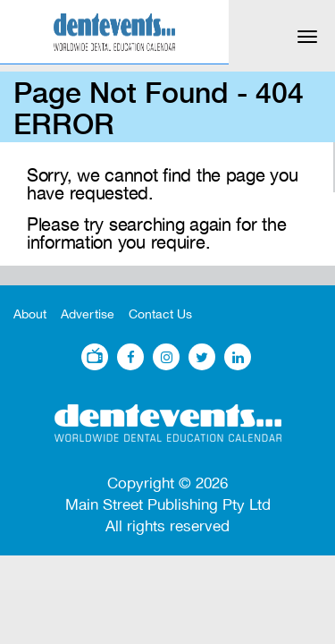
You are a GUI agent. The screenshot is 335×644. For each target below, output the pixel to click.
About (30, 314)
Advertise (88, 314)
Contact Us (160, 314)
